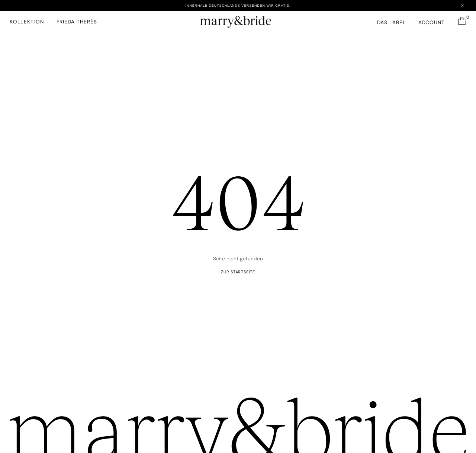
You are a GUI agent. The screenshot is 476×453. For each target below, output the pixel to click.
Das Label (391, 22)
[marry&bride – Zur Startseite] (238, 20)
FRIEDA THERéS (77, 22)
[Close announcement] (462, 6)
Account (432, 22)
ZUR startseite (238, 272)
